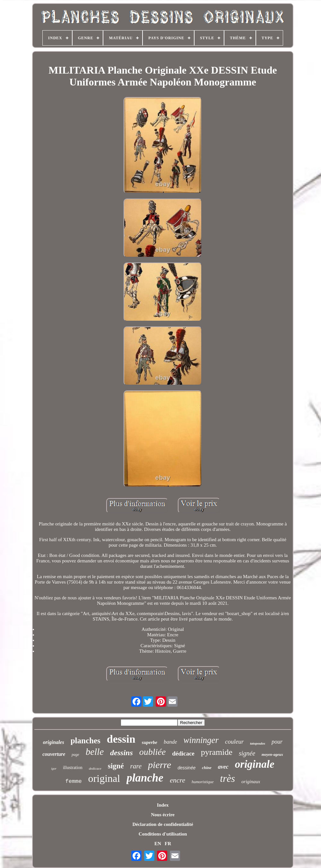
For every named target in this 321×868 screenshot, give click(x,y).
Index (163, 805)
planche (145, 778)
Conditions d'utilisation (163, 834)
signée (247, 753)
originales (54, 742)
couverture (54, 754)
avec (223, 767)
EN (158, 844)
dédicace (183, 753)
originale (255, 764)
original (104, 778)
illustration (73, 768)
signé (116, 766)
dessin (121, 739)
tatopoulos (258, 743)
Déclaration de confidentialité (163, 824)
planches (86, 741)
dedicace (95, 768)
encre (178, 780)
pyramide (217, 752)
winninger (201, 740)
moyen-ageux (272, 755)
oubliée (152, 752)
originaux (251, 782)
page (75, 755)
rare (136, 766)
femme (74, 781)
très (228, 779)
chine (207, 768)
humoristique (203, 782)
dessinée (187, 768)
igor (54, 769)
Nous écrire (163, 815)
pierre (160, 765)
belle (95, 752)
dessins (121, 753)
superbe (150, 742)
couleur (234, 742)
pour (277, 742)
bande (170, 742)
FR (168, 844)
